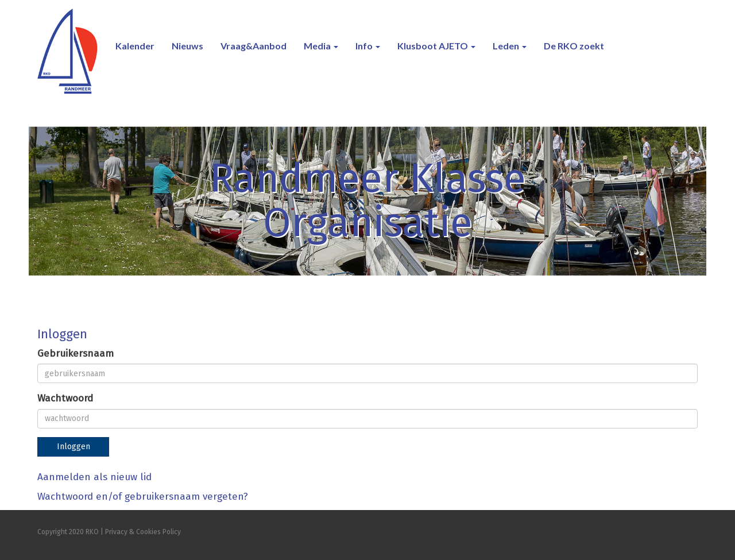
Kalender (135, 46)
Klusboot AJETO (436, 46)
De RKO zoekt (574, 46)
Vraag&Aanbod (254, 46)
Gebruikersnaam (76, 354)
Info (368, 46)
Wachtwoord (65, 398)
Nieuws (187, 46)
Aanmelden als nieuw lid (94, 477)
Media (321, 46)
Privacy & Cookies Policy (143, 532)
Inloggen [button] (73, 447)
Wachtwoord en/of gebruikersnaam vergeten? (143, 497)
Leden (510, 46)
